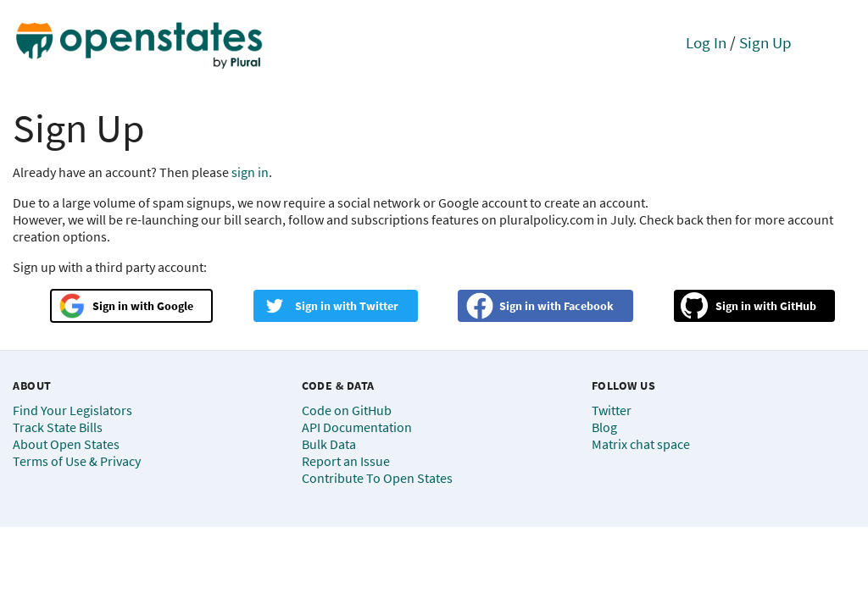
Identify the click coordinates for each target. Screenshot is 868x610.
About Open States (66, 444)
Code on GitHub (347, 410)
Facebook (589, 306)
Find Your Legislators (72, 410)
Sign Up (765, 42)
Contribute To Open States (377, 478)
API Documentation (357, 427)
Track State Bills (58, 427)
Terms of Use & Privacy (77, 461)
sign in (250, 172)
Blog (604, 427)
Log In (706, 42)
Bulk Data (329, 444)
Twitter (379, 306)
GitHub (798, 306)
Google (175, 306)
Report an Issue (346, 461)
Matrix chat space (641, 444)
